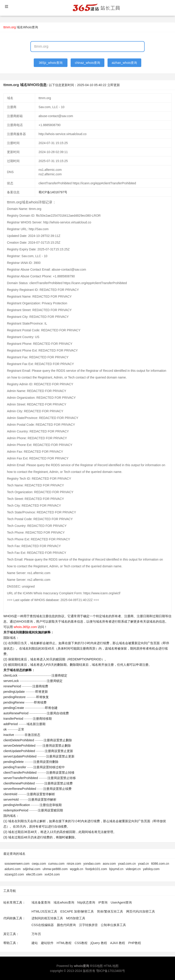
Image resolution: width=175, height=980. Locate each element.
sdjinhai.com (32, 869)
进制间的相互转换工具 (47, 918)
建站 (35, 943)
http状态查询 (86, 902)
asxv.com (109, 864)
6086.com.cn (160, 864)
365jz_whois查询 (51, 63)
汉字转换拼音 (88, 925)
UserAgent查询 (121, 902)
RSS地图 (96, 966)
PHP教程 (135, 943)
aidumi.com (13, 869)
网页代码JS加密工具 (141, 911)
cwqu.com (39, 864)
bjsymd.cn (116, 869)
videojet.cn (133, 869)
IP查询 (103, 902)
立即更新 (114, 85)
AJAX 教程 (118, 943)
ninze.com (74, 864)
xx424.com (52, 874)
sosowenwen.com (17, 864)
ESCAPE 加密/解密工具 (77, 911)
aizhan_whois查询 (124, 63)
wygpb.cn (77, 869)
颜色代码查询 (66, 925)
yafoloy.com (151, 869)
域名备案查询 (41, 902)
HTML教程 (64, 943)
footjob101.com (96, 869)
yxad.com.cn (127, 864)
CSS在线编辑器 (43, 925)
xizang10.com (14, 874)
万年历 (36, 934)
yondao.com (92, 864)
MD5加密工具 (76, 918)
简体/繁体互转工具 (110, 911)
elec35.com (34, 874)
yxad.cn (143, 864)
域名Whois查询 (27, 27)
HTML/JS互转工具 (44, 911)
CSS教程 (81, 943)
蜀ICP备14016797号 (53, 192)
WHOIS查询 (24, 621)
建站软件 (47, 943)
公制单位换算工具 (113, 925)
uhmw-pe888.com (55, 869)
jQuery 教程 (99, 943)
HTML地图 (111, 966)
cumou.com (56, 864)
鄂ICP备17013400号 (111, 971)
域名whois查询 (64, 902)
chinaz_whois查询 (87, 63)
